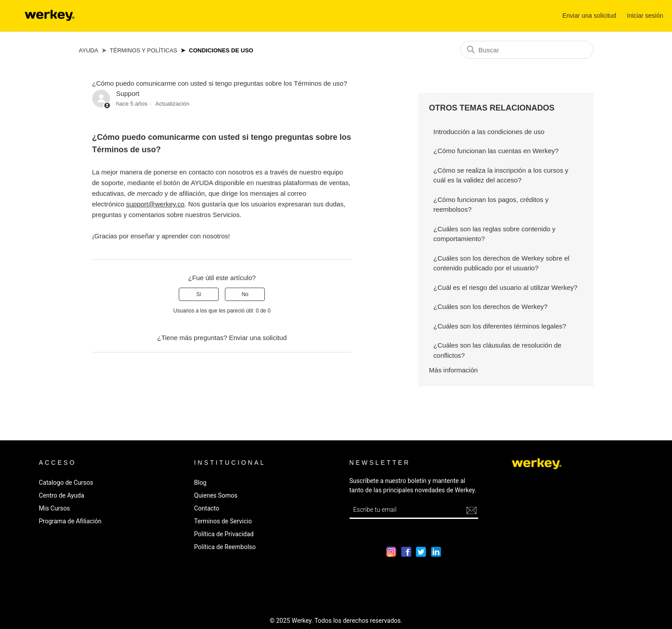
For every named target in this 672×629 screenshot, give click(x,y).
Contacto (207, 508)
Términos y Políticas (144, 50)
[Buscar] (527, 50)
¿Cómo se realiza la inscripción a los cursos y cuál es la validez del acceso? (501, 175)
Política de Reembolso (225, 547)
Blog (200, 483)
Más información (453, 370)
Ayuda (89, 50)
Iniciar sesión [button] (645, 16)
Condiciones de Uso (221, 50)
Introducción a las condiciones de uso (489, 132)
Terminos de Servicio (223, 521)
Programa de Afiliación (70, 521)
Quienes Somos (216, 495)
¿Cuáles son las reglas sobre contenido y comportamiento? (494, 234)
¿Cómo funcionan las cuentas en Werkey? (496, 151)
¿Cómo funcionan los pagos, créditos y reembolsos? (491, 205)
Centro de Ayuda (62, 495)
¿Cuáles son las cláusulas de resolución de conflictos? (497, 350)
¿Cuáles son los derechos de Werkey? (490, 307)
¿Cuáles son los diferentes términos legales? (500, 326)
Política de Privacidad (224, 534)
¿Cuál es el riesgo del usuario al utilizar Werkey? (505, 287)
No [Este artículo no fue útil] (245, 294)
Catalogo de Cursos (66, 483)
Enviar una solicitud (589, 16)
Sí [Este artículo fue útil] (199, 294)
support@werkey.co (155, 204)
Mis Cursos (55, 508)
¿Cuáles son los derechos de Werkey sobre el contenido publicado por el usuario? (501, 263)
